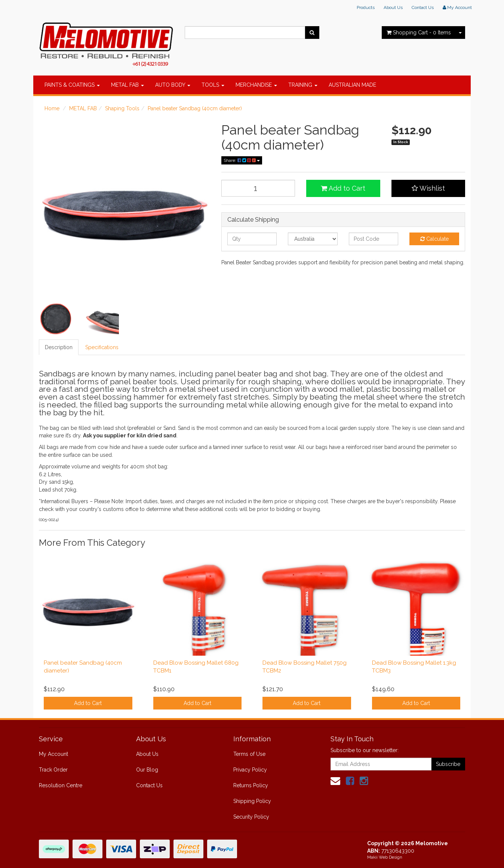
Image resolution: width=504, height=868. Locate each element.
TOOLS (213, 85)
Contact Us (423, 7)
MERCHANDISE (256, 85)
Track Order (53, 770)
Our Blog (147, 770)
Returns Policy (251, 785)
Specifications (102, 347)
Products (366, 7)
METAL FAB (127, 85)
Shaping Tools (122, 108)
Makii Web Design (385, 857)
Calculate (434, 239)
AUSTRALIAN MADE (352, 85)
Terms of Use (249, 754)
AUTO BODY (173, 85)
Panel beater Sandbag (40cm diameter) (195, 108)
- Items (419, 33)
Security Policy (251, 817)
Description (59, 347)
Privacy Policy (250, 770)
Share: (242, 160)
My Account (53, 754)
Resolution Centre (61, 785)
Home (52, 108)
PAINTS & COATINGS (72, 85)
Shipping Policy (252, 801)
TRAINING (303, 85)
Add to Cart (343, 188)
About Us (393, 7)
